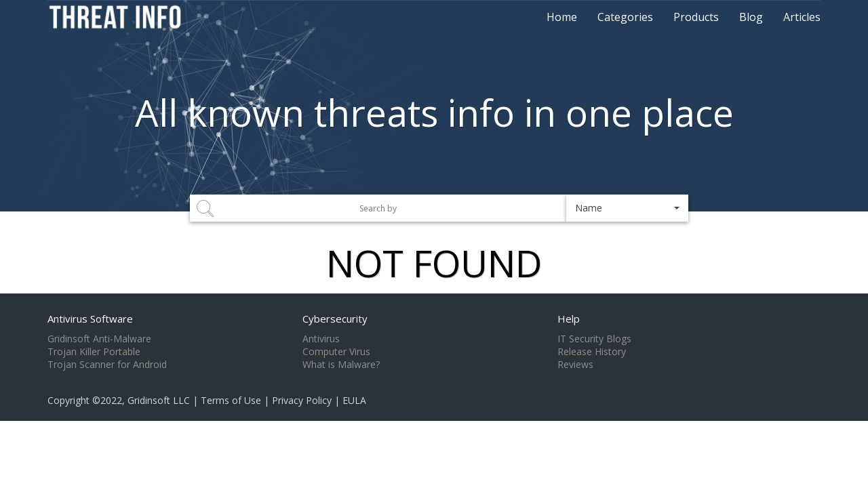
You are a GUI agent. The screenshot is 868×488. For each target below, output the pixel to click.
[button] (627, 208)
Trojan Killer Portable (94, 352)
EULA (354, 400)
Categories (625, 17)
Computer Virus (336, 352)
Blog (751, 17)
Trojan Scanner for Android (107, 365)
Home (562, 17)
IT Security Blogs (594, 339)
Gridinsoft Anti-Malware (99, 339)
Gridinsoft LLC (159, 400)
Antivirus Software (90, 319)
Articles (802, 17)
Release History (592, 352)
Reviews (575, 365)
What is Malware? (341, 365)
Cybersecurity (335, 319)
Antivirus (321, 339)
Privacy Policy (302, 400)
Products (696, 17)
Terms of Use (231, 400)
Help (569, 319)
